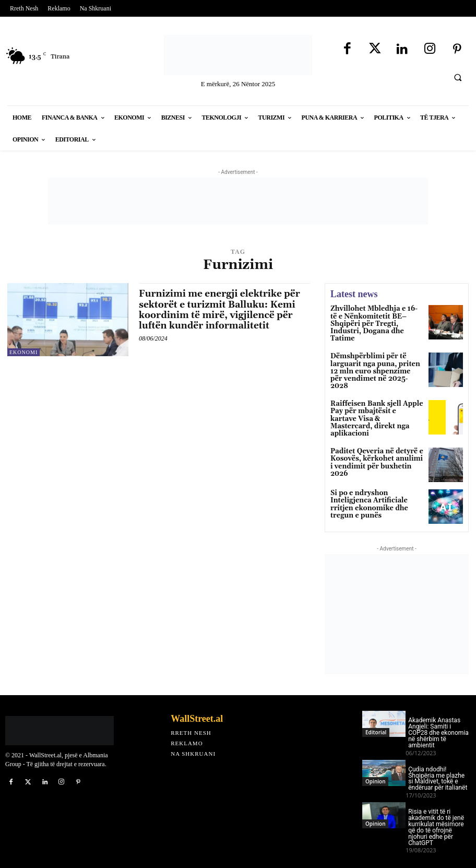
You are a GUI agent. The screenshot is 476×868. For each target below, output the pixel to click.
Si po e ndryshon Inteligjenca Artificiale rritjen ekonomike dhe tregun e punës (367, 489)
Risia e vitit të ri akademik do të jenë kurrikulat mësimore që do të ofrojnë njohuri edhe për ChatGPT (436, 812)
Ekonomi (23, 352)
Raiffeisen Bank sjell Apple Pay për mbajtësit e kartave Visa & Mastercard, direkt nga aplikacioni (374, 404)
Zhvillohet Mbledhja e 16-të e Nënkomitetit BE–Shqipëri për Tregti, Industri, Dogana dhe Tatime (377, 319)
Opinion (375, 767)
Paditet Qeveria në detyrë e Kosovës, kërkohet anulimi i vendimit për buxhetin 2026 (375, 443)
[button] (458, 77)
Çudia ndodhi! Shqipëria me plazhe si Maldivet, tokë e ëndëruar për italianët (438, 764)
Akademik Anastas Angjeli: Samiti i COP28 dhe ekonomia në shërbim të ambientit (438, 719)
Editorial (376, 718)
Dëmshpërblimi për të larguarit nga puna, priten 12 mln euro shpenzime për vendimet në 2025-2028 (377, 362)
